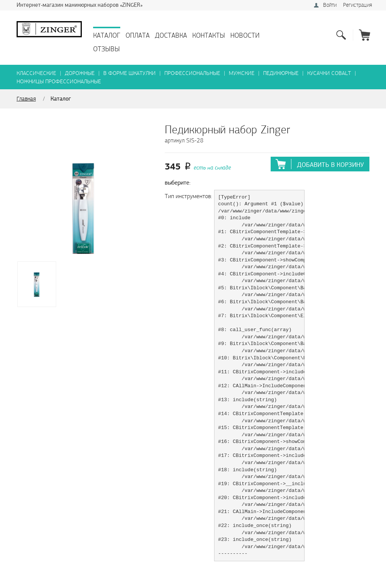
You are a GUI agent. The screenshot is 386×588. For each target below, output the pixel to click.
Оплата (138, 36)
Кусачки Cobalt (329, 73)
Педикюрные (281, 73)
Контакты (209, 36)
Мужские (242, 73)
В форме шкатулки (129, 73)
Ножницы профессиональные (59, 82)
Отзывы (106, 49)
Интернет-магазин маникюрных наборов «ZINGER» (80, 5)
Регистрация (358, 5)
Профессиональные (192, 73)
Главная (26, 99)
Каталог (107, 36)
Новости (245, 36)
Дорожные (80, 73)
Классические (36, 73)
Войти (330, 5)
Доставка (171, 36)
